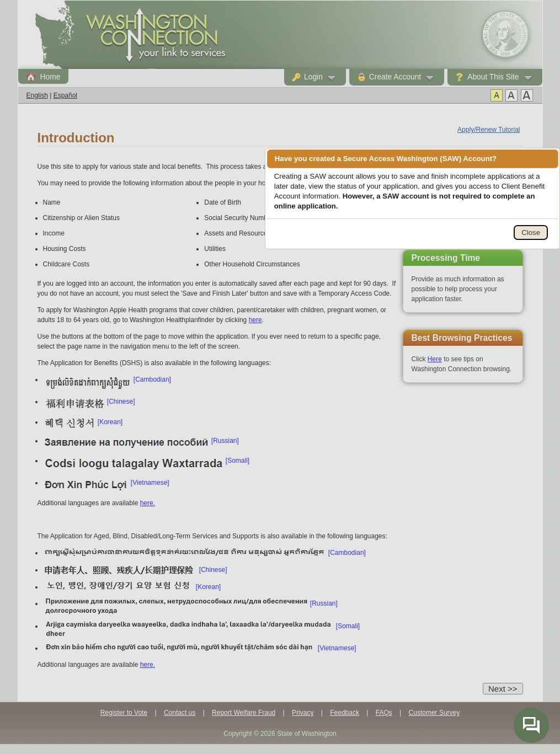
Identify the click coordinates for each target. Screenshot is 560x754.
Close (531, 232)
